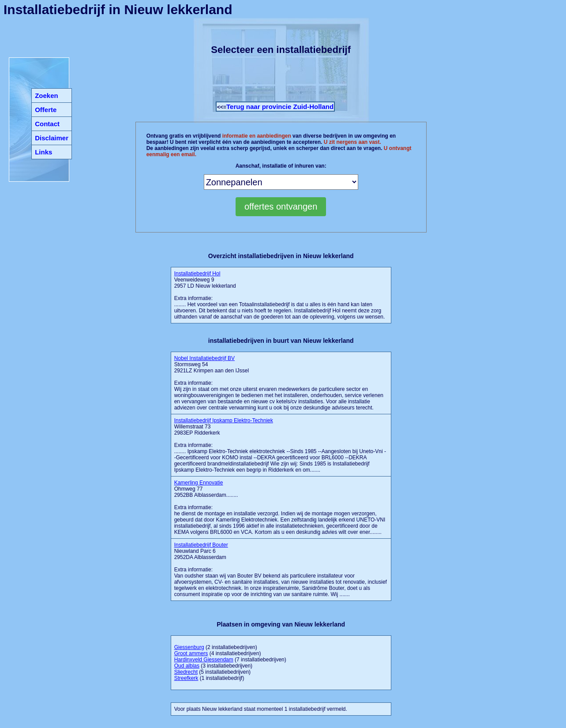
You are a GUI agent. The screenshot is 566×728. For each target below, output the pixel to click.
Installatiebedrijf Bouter (201, 545)
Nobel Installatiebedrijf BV (204, 358)
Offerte (46, 110)
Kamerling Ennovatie (199, 483)
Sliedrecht (186, 672)
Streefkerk (186, 678)
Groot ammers (191, 653)
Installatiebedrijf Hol (197, 274)
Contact (47, 124)
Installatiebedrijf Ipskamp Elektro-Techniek (224, 420)
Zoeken (47, 96)
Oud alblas (187, 666)
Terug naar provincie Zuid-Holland (280, 107)
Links (43, 152)
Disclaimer (52, 138)
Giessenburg (189, 647)
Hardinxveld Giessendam (204, 660)
